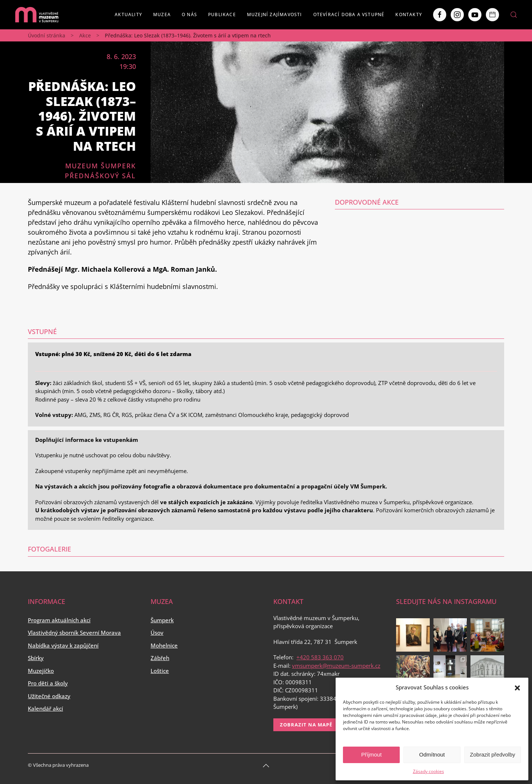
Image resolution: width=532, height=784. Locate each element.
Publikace (222, 14)
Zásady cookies (428, 771)
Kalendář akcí (45, 708)
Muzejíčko (41, 671)
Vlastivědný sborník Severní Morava (74, 633)
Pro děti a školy (48, 683)
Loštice (160, 671)
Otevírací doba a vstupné (349, 14)
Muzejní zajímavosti (275, 14)
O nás (189, 14)
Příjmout (372, 754)
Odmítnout (432, 754)
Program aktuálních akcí (59, 620)
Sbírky (36, 658)
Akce (85, 35)
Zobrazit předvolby (493, 754)
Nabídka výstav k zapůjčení (63, 645)
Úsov (157, 633)
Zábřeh (160, 658)
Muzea (162, 14)
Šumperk (162, 620)
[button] (517, 687)
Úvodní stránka (47, 35)
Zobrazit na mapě (306, 725)
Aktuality (128, 14)
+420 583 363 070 (320, 657)
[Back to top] (266, 766)
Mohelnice (164, 645)
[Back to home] (37, 15)
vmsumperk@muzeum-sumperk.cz (336, 666)
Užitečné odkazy (49, 696)
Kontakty (409, 14)
